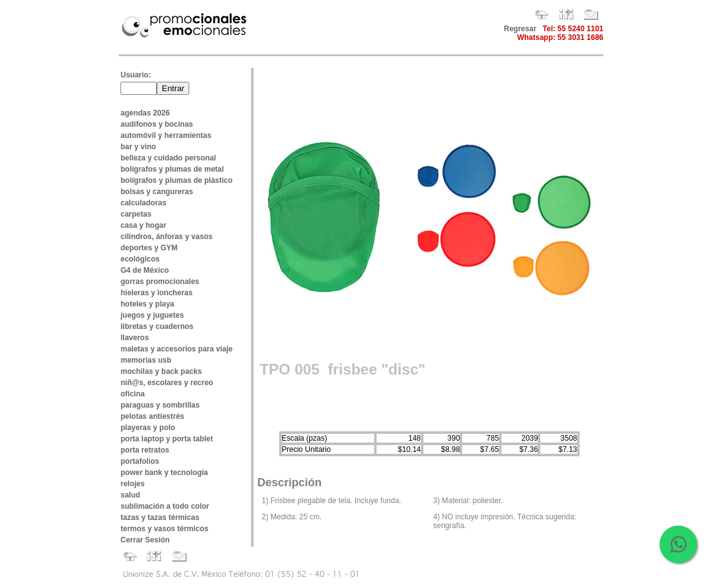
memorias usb (146, 360)
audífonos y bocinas (157, 124)
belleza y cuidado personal (168, 158)
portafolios (140, 461)
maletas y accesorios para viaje (176, 349)
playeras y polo (148, 428)
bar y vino (138, 147)
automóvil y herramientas (166, 135)
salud (130, 495)
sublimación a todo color (165, 506)
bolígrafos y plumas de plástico (176, 180)
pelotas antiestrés (152, 416)
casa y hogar (143, 225)
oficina (133, 394)
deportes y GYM (149, 248)
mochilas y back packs (161, 371)
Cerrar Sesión (145, 540)
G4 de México (145, 270)
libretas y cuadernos (157, 326)
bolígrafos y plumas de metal (172, 169)
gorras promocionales (160, 282)
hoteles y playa (147, 304)
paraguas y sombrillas (160, 405)
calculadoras (143, 203)
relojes (133, 484)
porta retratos (145, 450)
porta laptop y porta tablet (167, 439)
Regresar (520, 29)
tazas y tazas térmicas (160, 517)
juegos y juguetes (152, 315)
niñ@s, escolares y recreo (167, 383)
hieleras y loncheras (156, 293)
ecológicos (140, 259)
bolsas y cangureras (157, 192)
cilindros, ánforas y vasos (166, 237)
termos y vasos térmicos (165, 529)
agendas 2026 (145, 113)
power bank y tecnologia (164, 473)
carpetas (136, 214)
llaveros (135, 338)
